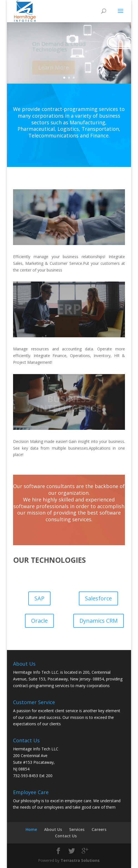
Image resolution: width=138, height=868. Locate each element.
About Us (53, 829)
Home (31, 829)
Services (77, 829)
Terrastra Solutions (80, 860)
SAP (39, 598)
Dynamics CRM (99, 621)
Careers (99, 829)
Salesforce (98, 598)
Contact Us (66, 836)
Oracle (39, 621)
